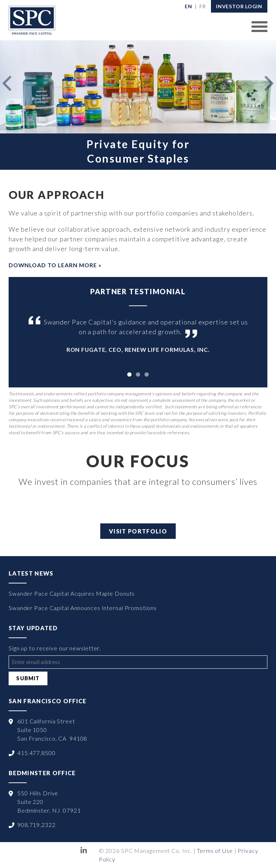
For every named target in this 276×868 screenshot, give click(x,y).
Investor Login (239, 6)
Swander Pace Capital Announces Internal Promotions (82, 608)
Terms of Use (215, 851)
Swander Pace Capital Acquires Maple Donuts (72, 593)
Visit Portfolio (138, 531)
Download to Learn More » (55, 265)
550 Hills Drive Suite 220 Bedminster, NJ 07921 (49, 802)
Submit (28, 678)
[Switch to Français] (203, 6)
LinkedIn (84, 851)
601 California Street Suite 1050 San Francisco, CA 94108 (52, 730)
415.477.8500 (36, 753)
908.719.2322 (36, 825)
